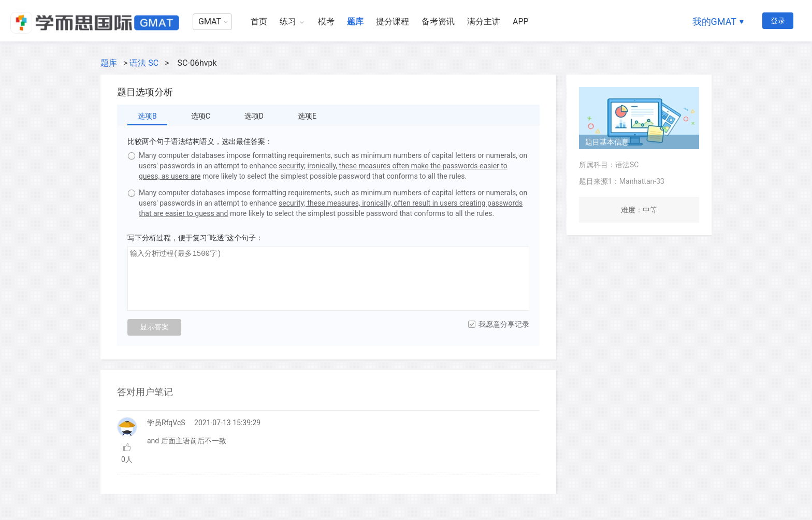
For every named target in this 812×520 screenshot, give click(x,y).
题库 (355, 21)
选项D (254, 116)
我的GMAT (714, 21)
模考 (326, 21)
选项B (147, 116)
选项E (307, 116)
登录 (778, 21)
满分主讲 (484, 21)
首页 (259, 21)
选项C (201, 116)
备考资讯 (438, 21)
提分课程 (393, 21)
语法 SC (144, 63)
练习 (288, 21)
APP (521, 21)
